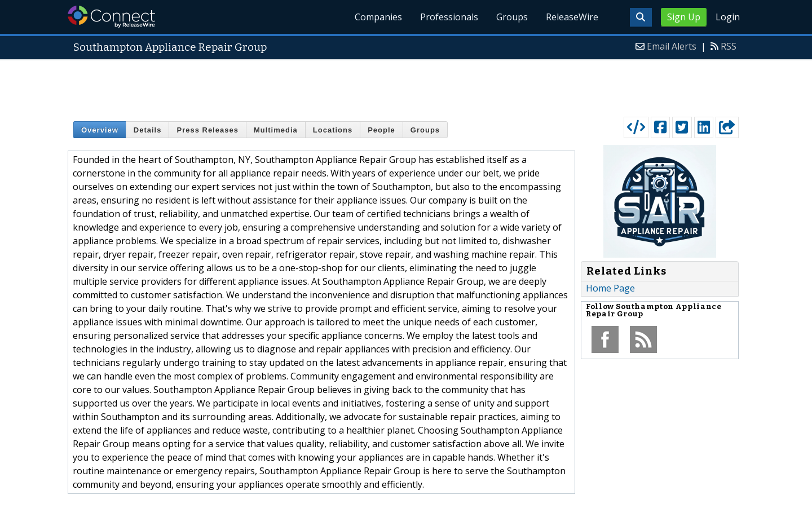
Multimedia (276, 130)
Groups (512, 17)
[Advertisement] (406, 86)
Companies (378, 17)
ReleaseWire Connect (111, 17)
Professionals (449, 17)
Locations (333, 130)
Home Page (610, 288)
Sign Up (684, 17)
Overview (100, 130)
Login (728, 17)
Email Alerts (672, 46)
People (381, 130)
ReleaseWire (572, 17)
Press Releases (207, 130)
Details (148, 130)
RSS (729, 46)
